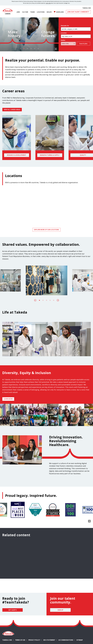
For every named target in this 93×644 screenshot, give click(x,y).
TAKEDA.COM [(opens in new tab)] (87, 8)
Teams (32, 12)
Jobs (18, 12)
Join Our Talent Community (78, 12)
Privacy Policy (34, 640)
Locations (41, 12)
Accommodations (67, 640)
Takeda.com (7, 640)
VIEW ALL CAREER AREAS (12, 110)
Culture (25, 12)
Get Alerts (13, 610)
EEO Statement (49, 640)
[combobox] (76, 36)
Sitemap (80, 640)
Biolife (49, 12)
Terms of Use (20, 640)
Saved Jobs (60, 12)
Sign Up (60, 610)
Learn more (8, 399)
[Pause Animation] (89, 423)
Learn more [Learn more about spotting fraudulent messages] (48, 3)
